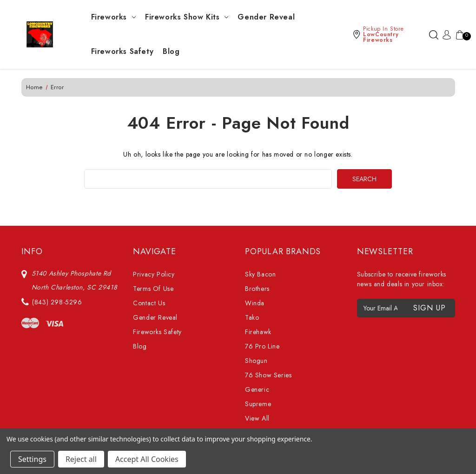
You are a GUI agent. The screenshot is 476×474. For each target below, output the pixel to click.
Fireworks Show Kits (187, 17)
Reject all (81, 459)
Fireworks (113, 17)
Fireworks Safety (122, 51)
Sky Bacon (260, 274)
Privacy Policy (154, 274)
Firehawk (258, 332)
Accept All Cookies (147, 459)
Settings (32, 459)
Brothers (257, 289)
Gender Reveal (266, 17)
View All (257, 418)
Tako (252, 317)
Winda (255, 303)
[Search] (434, 34)
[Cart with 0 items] (458, 34)
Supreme (258, 404)
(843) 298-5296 (57, 302)
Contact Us (149, 303)
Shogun (256, 361)
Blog (171, 51)
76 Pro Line (262, 346)
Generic (257, 389)
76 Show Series (268, 375)
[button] (388, 34)
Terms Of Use (153, 289)
